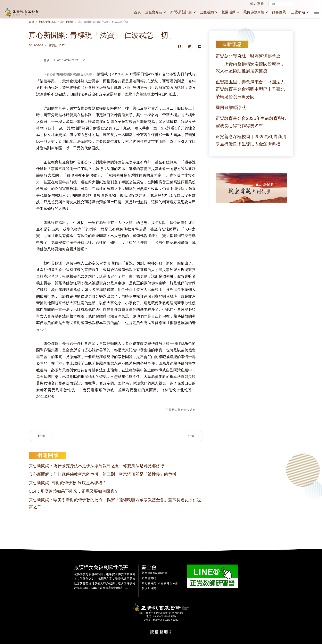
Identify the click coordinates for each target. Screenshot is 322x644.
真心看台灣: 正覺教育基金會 (160, 583)
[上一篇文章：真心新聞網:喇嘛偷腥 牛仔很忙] (41, 436)
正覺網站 (298, 12)
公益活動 (207, 12)
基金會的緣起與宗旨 (155, 573)
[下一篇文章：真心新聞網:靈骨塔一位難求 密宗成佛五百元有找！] (191, 436)
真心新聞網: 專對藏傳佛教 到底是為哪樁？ (68, 483)
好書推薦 (279, 12)
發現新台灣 (149, 588)
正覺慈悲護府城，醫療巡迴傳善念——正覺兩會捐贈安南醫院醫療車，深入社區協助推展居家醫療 (250, 64)
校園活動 (229, 12)
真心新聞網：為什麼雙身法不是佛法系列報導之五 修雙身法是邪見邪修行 (97, 466)
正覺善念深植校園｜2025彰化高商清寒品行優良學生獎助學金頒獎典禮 (251, 140)
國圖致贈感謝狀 (231, 108)
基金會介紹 (154, 12)
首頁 (137, 12)
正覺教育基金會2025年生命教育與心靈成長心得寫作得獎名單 (251, 122)
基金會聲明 (149, 578)
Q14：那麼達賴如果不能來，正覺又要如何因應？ (74, 491)
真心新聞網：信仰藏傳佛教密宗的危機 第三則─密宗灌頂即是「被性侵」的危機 (103, 474)
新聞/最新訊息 (181, 12)
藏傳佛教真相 (254, 12)
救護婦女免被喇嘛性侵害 (101, 567)
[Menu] (316, 12)
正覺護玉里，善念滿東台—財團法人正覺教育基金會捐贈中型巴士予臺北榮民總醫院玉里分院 (250, 89)
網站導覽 (257, 4)
